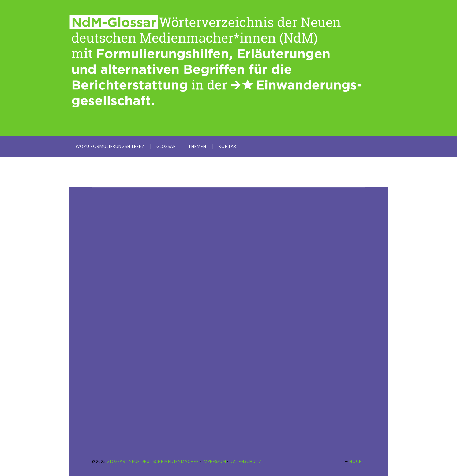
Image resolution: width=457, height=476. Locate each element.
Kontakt (229, 146)
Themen (197, 146)
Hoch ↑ (357, 461)
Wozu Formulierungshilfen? (110, 146)
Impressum (214, 461)
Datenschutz (245, 461)
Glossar (166, 146)
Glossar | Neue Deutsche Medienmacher (153, 461)
